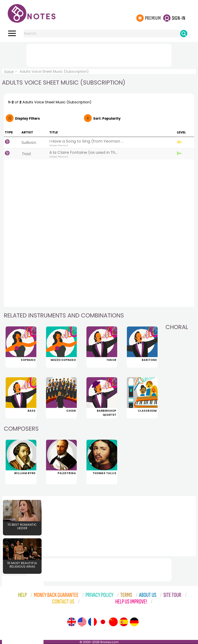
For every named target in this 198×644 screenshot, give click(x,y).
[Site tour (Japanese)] (103, 622)
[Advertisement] (99, 54)
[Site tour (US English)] (82, 622)
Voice (9, 71)
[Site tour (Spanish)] (124, 622)
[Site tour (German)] (134, 622)
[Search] (184, 34)
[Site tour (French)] (92, 622)
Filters (27, 118)
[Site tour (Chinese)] (113, 622)
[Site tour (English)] (72, 622)
